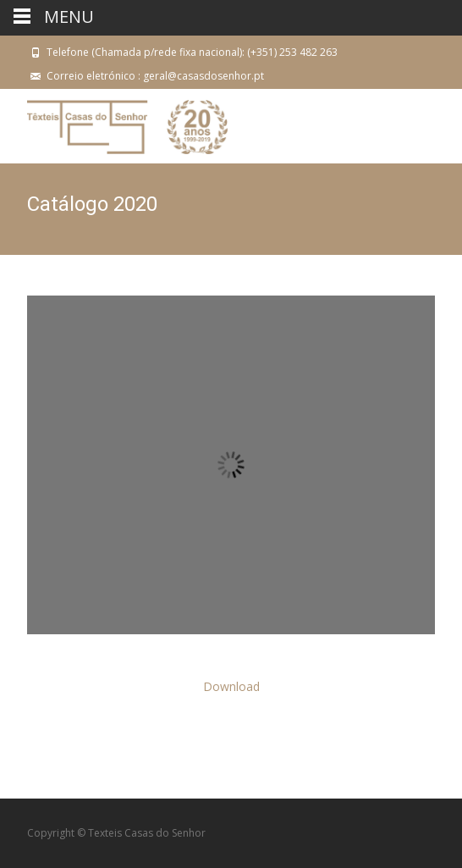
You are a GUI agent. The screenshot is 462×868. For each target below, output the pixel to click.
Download (231, 686)
